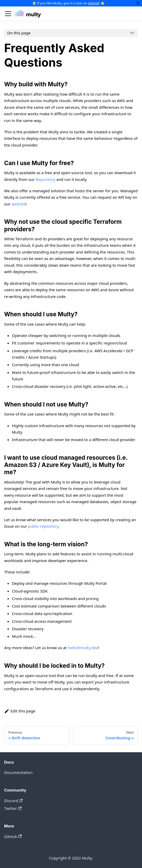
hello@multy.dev (83, 648)
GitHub (93, 3)
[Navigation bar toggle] (8, 14)
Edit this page (20, 711)
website (18, 204)
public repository (43, 526)
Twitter (13, 808)
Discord (13, 801)
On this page (19, 33)
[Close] (138, 3)
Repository (45, 179)
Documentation (18, 772)
